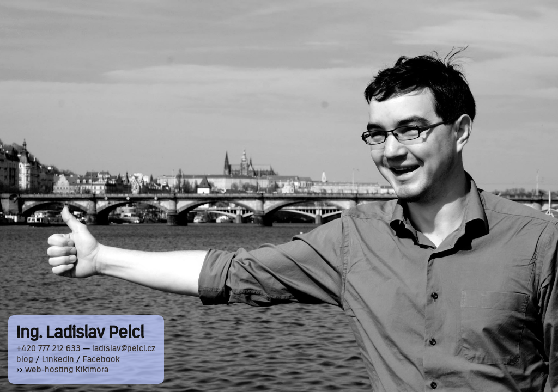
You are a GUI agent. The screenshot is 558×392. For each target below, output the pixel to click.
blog (25, 360)
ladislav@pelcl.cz (124, 349)
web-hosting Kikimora (67, 370)
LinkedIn (58, 360)
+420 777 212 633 (48, 349)
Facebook (101, 360)
